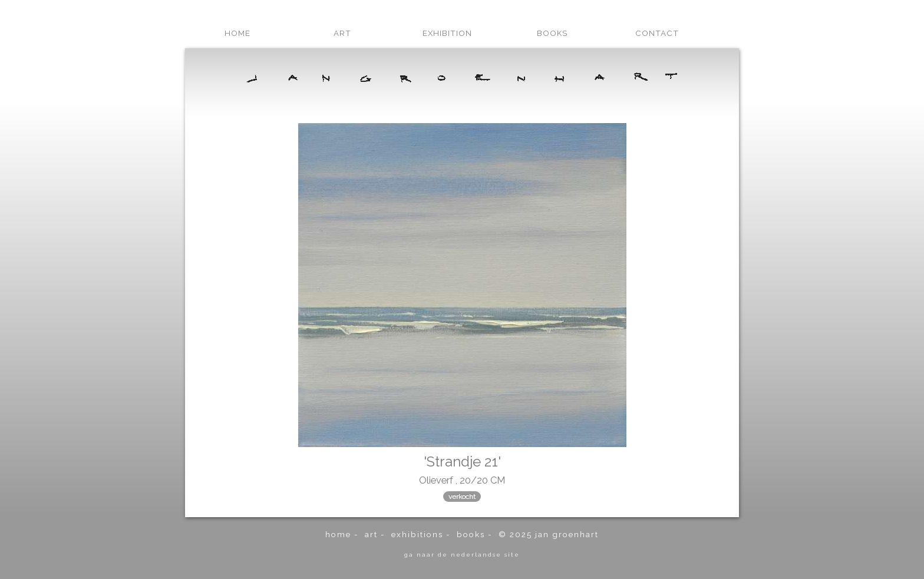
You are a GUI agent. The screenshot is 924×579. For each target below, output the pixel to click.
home (237, 33)
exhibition (447, 33)
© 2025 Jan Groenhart (549, 534)
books (552, 33)
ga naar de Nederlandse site (462, 554)
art (342, 33)
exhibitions (417, 534)
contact (657, 33)
